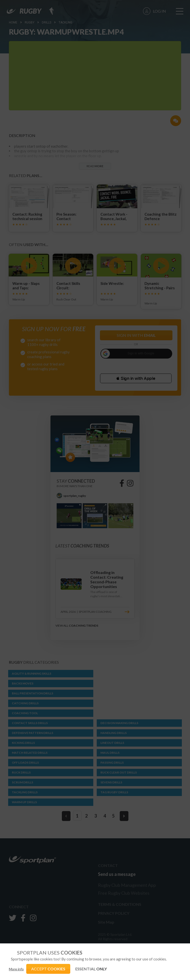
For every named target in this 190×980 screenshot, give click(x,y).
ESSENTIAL (91, 969)
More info (16, 969)
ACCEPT (48, 969)
